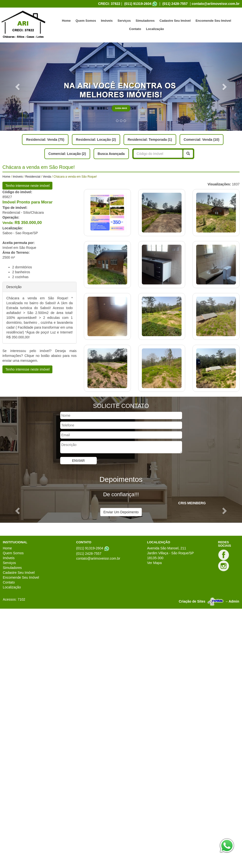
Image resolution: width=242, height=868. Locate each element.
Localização (155, 29)
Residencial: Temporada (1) (150, 140)
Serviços (124, 21)
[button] (18, 87)
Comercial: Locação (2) (67, 154)
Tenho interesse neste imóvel (27, 186)
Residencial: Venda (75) (45, 140)
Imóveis (107, 21)
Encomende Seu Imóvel (213, 21)
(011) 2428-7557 (175, 4)
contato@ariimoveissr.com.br (216, 4)
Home (66, 21)
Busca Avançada (111, 154)
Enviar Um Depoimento (121, 512)
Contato (135, 29)
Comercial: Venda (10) (202, 140)
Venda (47, 177)
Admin (234, 601)
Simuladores (145, 21)
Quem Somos (86, 21)
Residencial (33, 177)
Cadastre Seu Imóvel (175, 21)
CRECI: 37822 (109, 4)
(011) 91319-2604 (138, 4)
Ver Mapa (155, 563)
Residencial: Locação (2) (96, 140)
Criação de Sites (192, 601)
